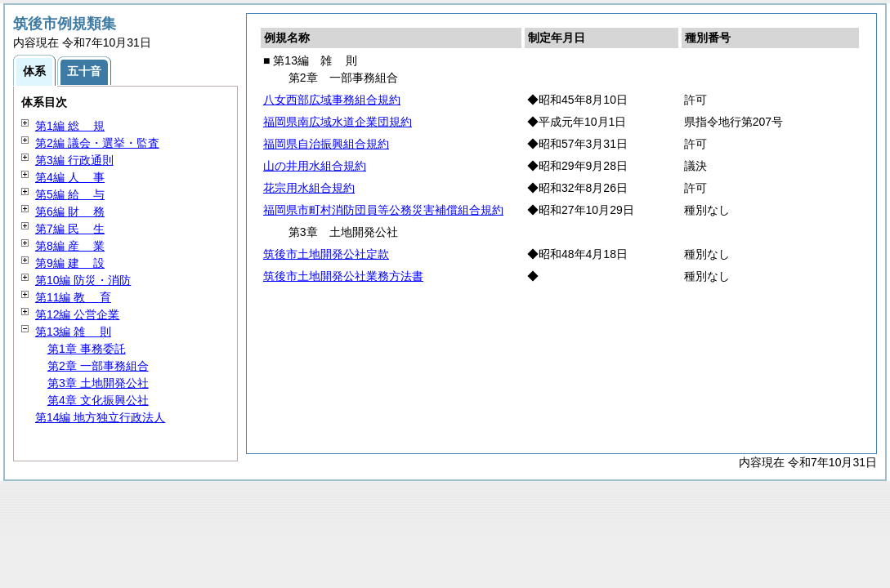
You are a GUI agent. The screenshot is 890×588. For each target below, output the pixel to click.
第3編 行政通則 (74, 160)
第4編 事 (70, 177)
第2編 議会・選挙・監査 (97, 143)
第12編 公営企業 (77, 314)
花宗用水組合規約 (309, 188)
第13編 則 (73, 332)
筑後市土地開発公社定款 (326, 254)
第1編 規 (70, 126)
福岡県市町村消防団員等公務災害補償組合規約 (383, 210)
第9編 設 (70, 263)
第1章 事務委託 (87, 349)
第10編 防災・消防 (83, 280)
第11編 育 (73, 297)
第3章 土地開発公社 (98, 383)
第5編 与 (70, 194)
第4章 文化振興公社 (98, 400)
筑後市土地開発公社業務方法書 (343, 276)
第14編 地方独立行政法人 (100, 417)
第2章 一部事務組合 (98, 366)
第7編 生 (70, 229)
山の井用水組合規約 (315, 166)
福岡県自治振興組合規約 (326, 144)
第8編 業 (70, 246)
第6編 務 (70, 212)
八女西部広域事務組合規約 (332, 100)
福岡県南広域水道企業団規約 (338, 122)
